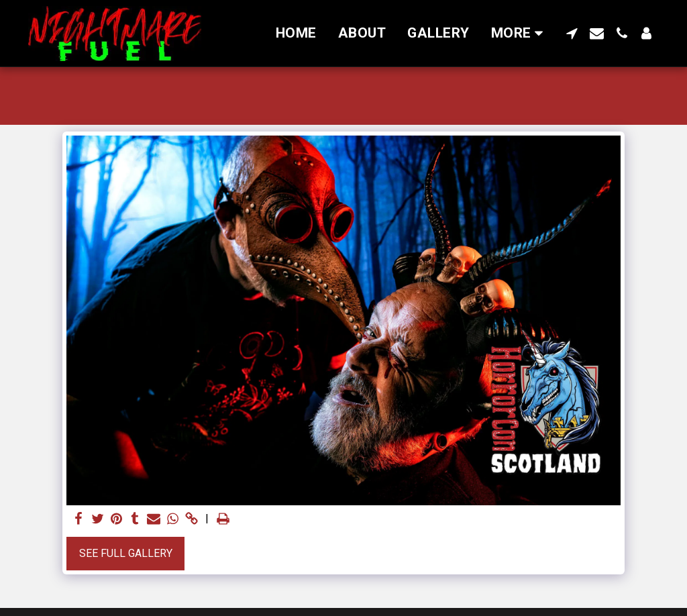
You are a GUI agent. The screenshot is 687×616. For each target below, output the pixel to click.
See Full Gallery (126, 553)
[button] (572, 33)
